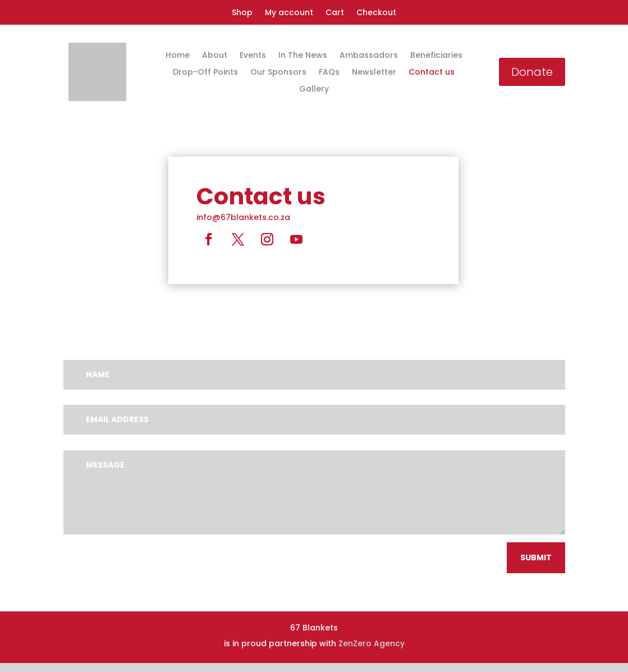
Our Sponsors (278, 73)
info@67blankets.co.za (243, 217)
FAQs (329, 73)
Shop (242, 13)
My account (289, 13)
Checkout (376, 13)
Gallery (314, 90)
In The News (303, 56)
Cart (335, 13)
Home (178, 56)
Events (253, 56)
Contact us (432, 73)
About (215, 56)
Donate (532, 72)
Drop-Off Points (205, 73)
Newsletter (374, 73)
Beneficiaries (436, 56)
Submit (536, 557)
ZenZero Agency (372, 643)
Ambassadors (369, 56)
